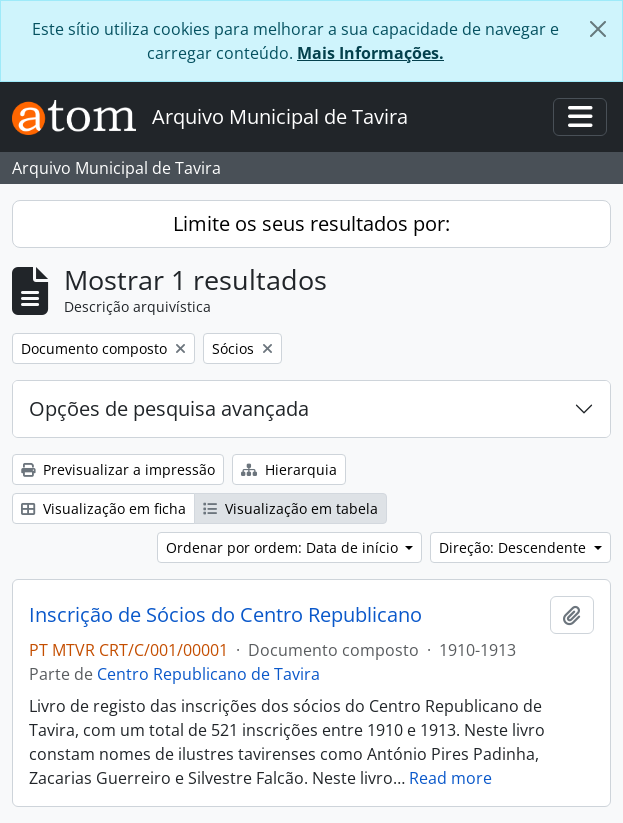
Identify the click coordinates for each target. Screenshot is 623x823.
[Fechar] (598, 29)
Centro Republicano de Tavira (208, 674)
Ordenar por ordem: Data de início (284, 547)
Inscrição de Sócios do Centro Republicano (225, 615)
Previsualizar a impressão (118, 469)
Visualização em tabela (290, 508)
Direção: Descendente (514, 547)
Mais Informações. (370, 53)
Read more (450, 778)
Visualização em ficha (103, 508)
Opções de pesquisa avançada (169, 408)
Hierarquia (289, 469)
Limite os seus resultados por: (311, 223)
